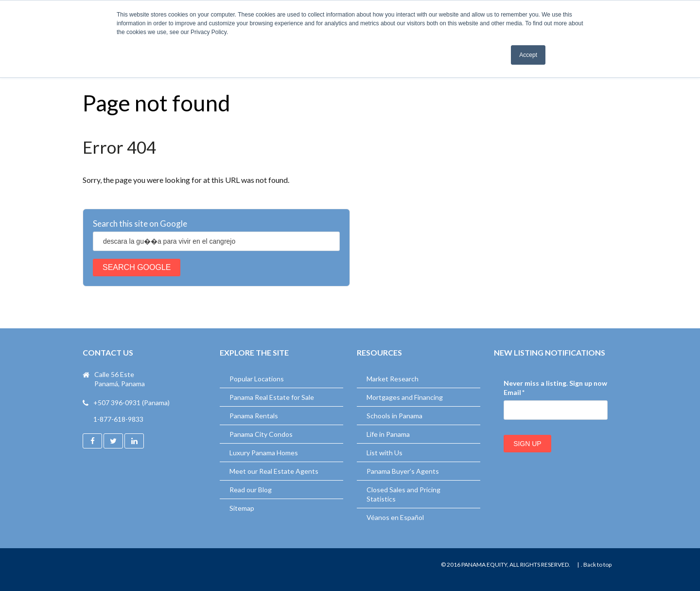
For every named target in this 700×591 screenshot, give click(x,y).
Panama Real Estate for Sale (272, 397)
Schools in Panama (394, 416)
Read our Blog (251, 490)
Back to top (597, 564)
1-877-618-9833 (118, 419)
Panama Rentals (254, 416)
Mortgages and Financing (405, 397)
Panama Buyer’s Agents (403, 471)
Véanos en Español (395, 517)
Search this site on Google (140, 224)
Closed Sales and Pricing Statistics (403, 494)
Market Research (393, 379)
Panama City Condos (261, 434)
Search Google (137, 267)
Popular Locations (257, 379)
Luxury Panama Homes (264, 453)
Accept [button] (528, 55)
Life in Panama (388, 434)
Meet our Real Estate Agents (274, 471)
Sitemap (242, 508)
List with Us (385, 453)
